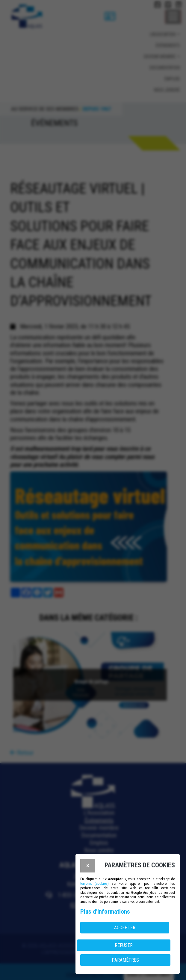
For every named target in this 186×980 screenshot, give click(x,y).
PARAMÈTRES (125, 960)
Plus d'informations (105, 912)
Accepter (125, 928)
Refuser (124, 945)
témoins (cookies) (94, 884)
